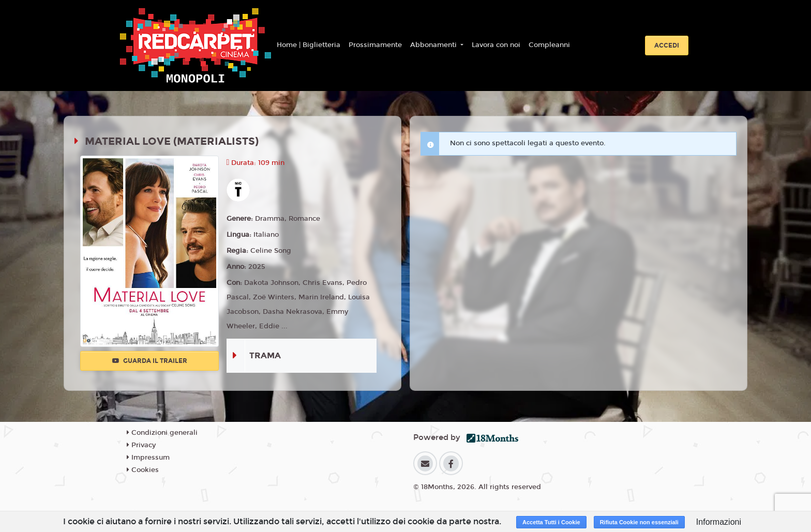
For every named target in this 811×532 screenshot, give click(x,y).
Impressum (148, 458)
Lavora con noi (496, 45)
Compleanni (549, 45)
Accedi (667, 45)
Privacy (141, 445)
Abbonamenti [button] (434, 45)
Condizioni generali (162, 433)
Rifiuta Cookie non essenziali (639, 522)
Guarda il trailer (150, 361)
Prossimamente (375, 45)
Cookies (143, 470)
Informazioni (719, 522)
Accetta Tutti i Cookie (551, 522)
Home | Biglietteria (309, 45)
